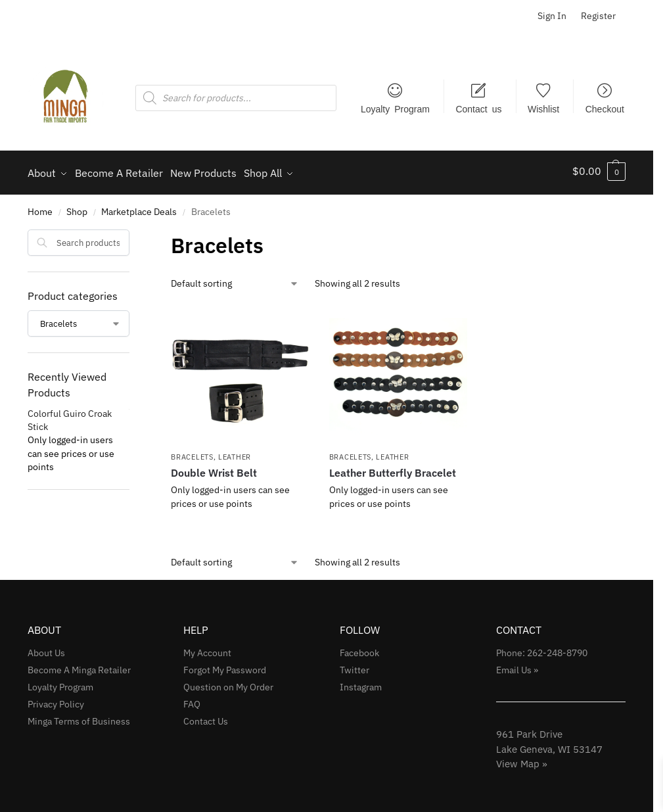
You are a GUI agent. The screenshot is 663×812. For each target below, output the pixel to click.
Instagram (361, 682)
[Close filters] (133, 233)
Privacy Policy (56, 700)
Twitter (354, 665)
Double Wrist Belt (214, 469)
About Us (46, 648)
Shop (77, 208)
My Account (207, 648)
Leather (235, 452)
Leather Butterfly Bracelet (393, 469)
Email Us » (517, 665)
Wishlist (543, 108)
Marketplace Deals (139, 208)
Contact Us (206, 717)
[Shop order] (235, 279)
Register (598, 16)
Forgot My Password (225, 665)
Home (40, 208)
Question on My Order (228, 682)
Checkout (605, 108)
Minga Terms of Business (79, 717)
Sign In (552, 16)
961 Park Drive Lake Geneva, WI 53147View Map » (549, 745)
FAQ (192, 700)
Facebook (359, 648)
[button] (599, 171)
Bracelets (192, 452)
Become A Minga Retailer (79, 665)
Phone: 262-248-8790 (542, 648)
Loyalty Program (395, 108)
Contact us (478, 108)
